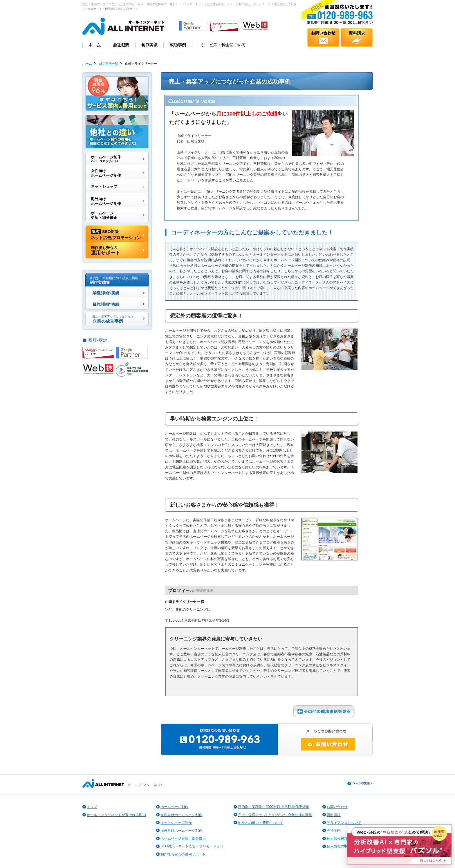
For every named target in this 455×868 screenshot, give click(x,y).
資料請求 (334, 815)
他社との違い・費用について (261, 823)
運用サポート (106, 250)
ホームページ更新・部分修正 (104, 215)
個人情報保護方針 (341, 838)
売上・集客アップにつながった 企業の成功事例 (275, 815)
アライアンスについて (344, 823)
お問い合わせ (337, 807)
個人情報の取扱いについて (348, 846)
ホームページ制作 (106, 159)
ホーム (88, 64)
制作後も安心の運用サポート (183, 854)
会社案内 (334, 831)
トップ (92, 807)
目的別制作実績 (106, 305)
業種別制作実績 (106, 293)
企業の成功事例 (113, 319)
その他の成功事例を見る (324, 711)
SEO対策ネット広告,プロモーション (116, 234)
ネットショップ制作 (176, 823)
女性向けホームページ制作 (106, 173)
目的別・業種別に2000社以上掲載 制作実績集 (274, 807)
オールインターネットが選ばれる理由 (116, 815)
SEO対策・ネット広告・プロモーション (192, 846)
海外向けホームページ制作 (106, 201)
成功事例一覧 (109, 64)
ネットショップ (104, 187)
